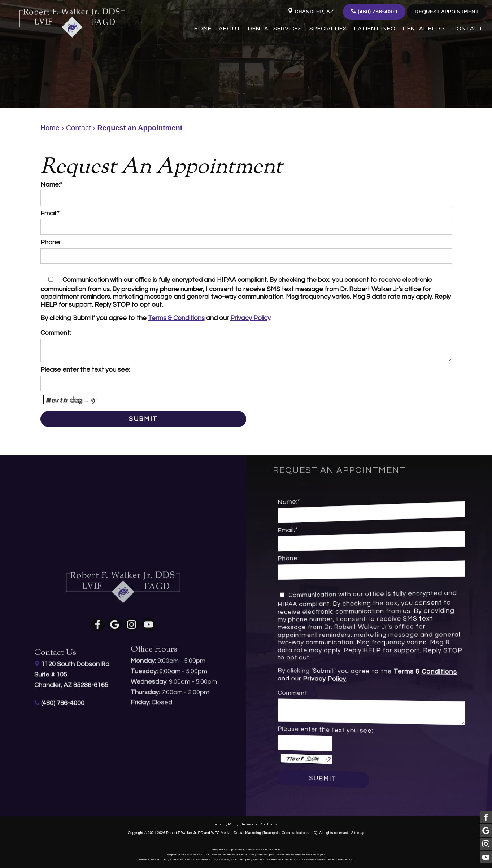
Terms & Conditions (176, 318)
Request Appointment (447, 12)
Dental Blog (424, 29)
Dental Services (275, 29)
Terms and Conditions (259, 823)
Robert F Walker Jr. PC (184, 832)
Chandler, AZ (311, 11)
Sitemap (358, 832)
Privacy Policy (250, 318)
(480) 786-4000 (374, 11)
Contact (468, 29)
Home (203, 29)
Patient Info (375, 29)
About (230, 29)
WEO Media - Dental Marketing (236, 832)
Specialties (328, 29)
